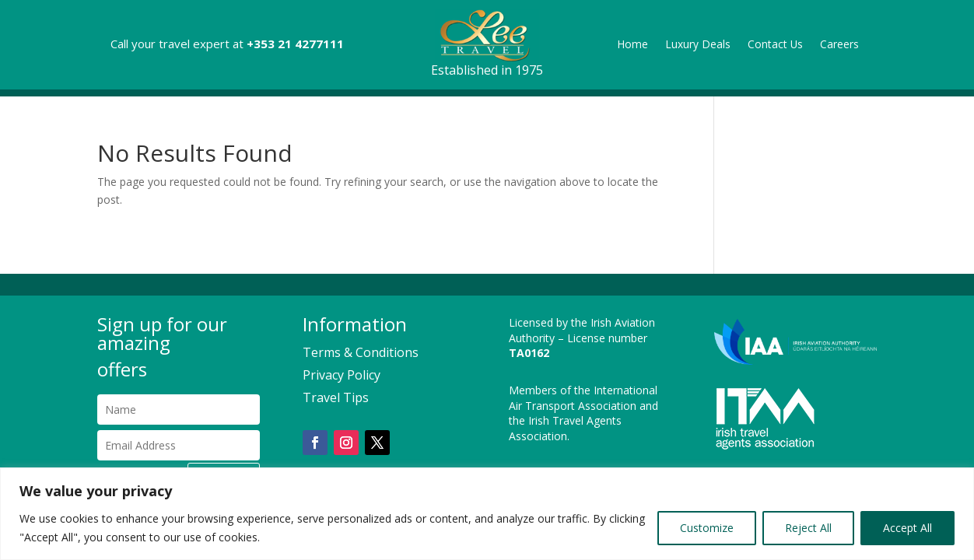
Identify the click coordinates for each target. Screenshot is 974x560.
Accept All (907, 528)
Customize (707, 528)
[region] (487, 514)
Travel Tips (336, 397)
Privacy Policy (342, 375)
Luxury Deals (698, 45)
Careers (839, 45)
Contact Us (775, 45)
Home (632, 45)
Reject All (808, 528)
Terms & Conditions (361, 352)
